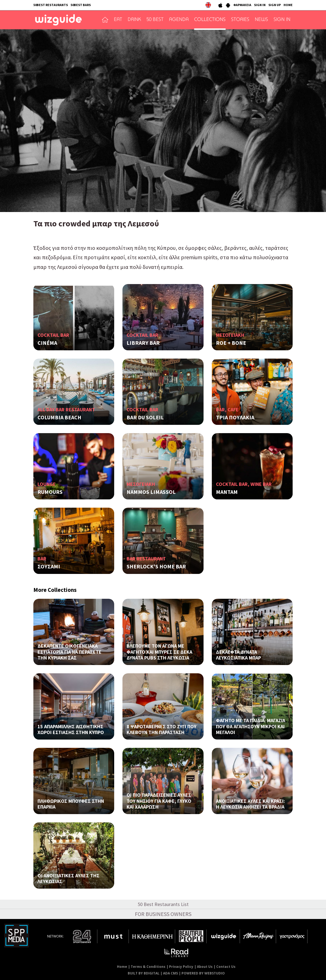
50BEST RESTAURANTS (51, 5)
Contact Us (226, 967)
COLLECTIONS (210, 20)
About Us (205, 967)
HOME (288, 5)
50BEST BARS (81, 5)
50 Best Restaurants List (163, 904)
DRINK (134, 20)
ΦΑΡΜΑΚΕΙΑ (242, 5)
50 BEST (155, 20)
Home (122, 967)
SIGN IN (260, 5)
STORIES (240, 20)
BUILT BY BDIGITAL (144, 973)
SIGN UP (275, 5)
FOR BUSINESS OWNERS (163, 914)
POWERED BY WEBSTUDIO (203, 973)
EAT (118, 20)
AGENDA (179, 20)
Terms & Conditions (148, 967)
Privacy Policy (181, 967)
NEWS (261, 20)
